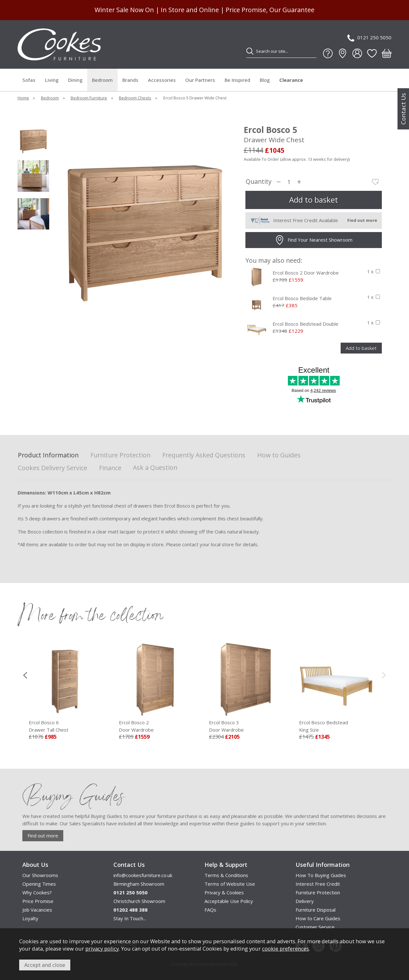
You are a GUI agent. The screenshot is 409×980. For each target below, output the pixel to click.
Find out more (43, 836)
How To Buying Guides (321, 875)
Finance (110, 468)
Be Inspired (237, 80)
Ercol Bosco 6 (66, 726)
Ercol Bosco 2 (156, 726)
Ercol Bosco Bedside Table (302, 298)
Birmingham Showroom (139, 884)
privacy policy (102, 949)
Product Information (48, 455)
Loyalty (30, 918)
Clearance (291, 80)
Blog (265, 80)
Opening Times (39, 884)
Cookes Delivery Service (53, 468)
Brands (130, 80)
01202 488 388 (131, 910)
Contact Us (403, 109)
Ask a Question (155, 467)
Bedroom (102, 80)
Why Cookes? (37, 892)
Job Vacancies (37, 910)
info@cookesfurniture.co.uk (143, 875)
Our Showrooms (40, 875)
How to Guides (279, 455)
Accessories (162, 80)
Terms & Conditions (226, 875)
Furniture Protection (120, 455)
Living (52, 80)
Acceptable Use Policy (229, 901)
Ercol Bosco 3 (246, 726)
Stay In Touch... (130, 918)
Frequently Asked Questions (204, 455)
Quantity (259, 182)
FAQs (210, 910)
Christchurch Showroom (139, 901)
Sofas (29, 80)
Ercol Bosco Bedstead (336, 726)
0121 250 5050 (369, 38)
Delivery (305, 901)
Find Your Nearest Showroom (314, 240)
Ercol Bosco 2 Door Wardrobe (306, 273)
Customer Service (315, 927)
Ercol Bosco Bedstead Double (305, 324)
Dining (75, 80)
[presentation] (25, 675)
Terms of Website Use (230, 884)
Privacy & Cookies (224, 892)
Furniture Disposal (316, 910)
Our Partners (200, 80)
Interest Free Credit (318, 884)
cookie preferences (286, 949)
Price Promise (38, 901)
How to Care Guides (318, 918)
